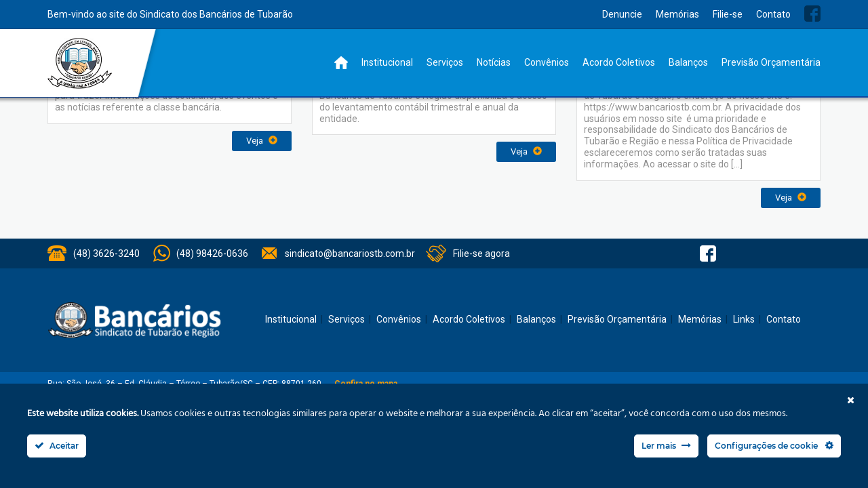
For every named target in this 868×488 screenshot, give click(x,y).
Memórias (677, 14)
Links (744, 319)
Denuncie (622, 14)
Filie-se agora (481, 253)
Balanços (688, 62)
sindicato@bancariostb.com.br (350, 253)
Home (341, 63)
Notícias (494, 62)
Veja (262, 141)
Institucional (387, 62)
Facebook (812, 14)
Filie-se (728, 14)
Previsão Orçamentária (771, 62)
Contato (773, 14)
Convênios (547, 62)
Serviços (445, 62)
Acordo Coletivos (619, 62)
